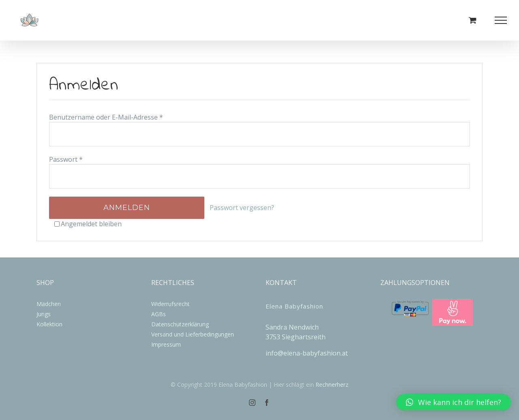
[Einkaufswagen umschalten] (473, 20)
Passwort (66, 159)
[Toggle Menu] (501, 20)
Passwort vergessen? (242, 208)
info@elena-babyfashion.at (307, 353)
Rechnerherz (332, 385)
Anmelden (127, 208)
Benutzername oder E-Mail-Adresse (106, 117)
